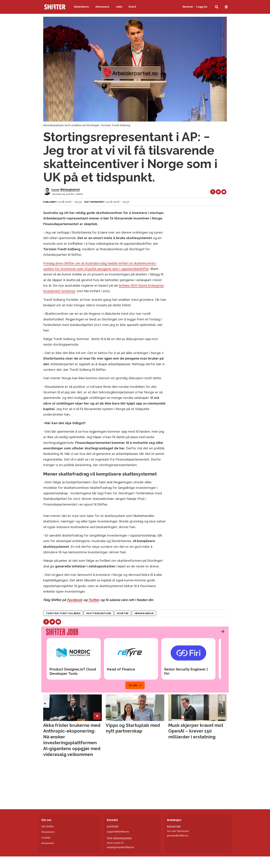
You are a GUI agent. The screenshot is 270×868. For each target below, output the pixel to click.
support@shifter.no (118, 832)
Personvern (48, 832)
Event (132, 7)
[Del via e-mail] (224, 192)
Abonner (188, 7)
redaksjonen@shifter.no (120, 847)
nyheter (123, 613)
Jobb (119, 7)
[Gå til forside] (55, 7)
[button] (222, 632)
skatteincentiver (99, 613)
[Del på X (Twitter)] (218, 192)
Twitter (94, 600)
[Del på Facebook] (213, 192)
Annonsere (102, 7)
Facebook (75, 600)
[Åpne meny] (226, 7)
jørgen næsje (144, 613)
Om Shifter (48, 826)
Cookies (46, 838)
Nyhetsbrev (82, 7)
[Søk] (217, 7)
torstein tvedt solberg (63, 613)
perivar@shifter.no (178, 836)
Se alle (133, 685)
